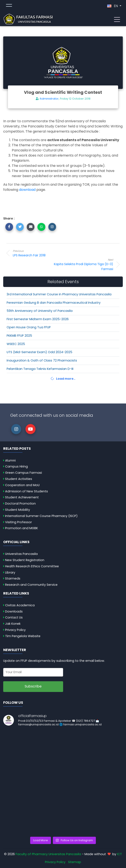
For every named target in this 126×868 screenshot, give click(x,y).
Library (10, 572)
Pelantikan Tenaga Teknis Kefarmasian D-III (40, 369)
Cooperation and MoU (22, 485)
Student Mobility (18, 510)
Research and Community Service (31, 585)
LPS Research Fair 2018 (47, 253)
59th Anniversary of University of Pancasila (40, 311)
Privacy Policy (15, 630)
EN (113, 6)
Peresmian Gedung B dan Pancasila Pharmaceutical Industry (54, 303)
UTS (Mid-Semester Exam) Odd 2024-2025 (39, 352)
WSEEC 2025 (16, 344)
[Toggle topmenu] (9, 6)
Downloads (14, 611)
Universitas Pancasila (21, 554)
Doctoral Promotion (20, 503)
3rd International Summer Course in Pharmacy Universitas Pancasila (59, 294)
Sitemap (75, 862)
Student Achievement (22, 497)
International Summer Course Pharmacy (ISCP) (41, 516)
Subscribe (33, 686)
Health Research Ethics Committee (32, 566)
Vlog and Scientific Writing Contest (63, 92)
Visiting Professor (19, 522)
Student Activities (19, 479)
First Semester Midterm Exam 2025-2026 (38, 319)
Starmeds (13, 578)
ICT (119, 854)
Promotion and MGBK (21, 528)
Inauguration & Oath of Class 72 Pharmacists (42, 360)
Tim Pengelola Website (23, 636)
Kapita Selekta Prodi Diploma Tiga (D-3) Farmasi (79, 264)
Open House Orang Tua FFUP (29, 327)
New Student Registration (25, 560)
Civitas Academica (20, 605)
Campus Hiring (16, 466)
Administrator (49, 99)
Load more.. (63, 379)
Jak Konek (13, 624)
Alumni (10, 460)
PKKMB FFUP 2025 (19, 336)
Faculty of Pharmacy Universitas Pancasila (48, 854)
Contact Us (14, 617)
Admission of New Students (27, 491)
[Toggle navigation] (117, 19)
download (27, 190)
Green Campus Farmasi (24, 473)
